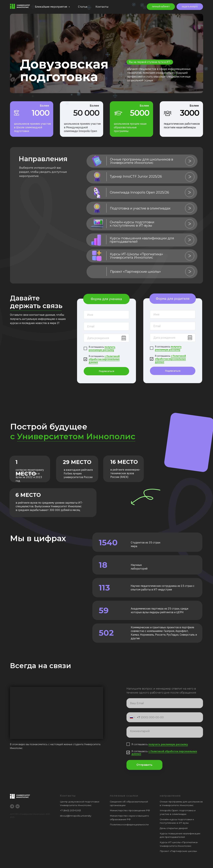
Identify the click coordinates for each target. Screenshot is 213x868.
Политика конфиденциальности (129, 825)
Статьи (83, 7)
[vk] (18, 806)
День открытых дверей (174, 828)
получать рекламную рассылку (102, 348)
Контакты (102, 7)
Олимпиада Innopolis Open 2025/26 (139, 192)
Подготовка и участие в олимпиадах (140, 208)
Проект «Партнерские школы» (178, 851)
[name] (106, 315)
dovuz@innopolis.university (76, 816)
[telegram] (12, 806)
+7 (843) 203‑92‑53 (70, 810)
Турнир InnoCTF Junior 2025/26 (136, 176)
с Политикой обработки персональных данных (104, 359)
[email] (106, 326)
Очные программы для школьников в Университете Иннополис (142, 161)
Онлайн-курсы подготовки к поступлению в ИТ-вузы (132, 224)
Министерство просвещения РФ (130, 810)
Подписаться (106, 371)
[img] (97, 161)
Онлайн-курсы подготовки (176, 819)
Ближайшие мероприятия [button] (51, 7)
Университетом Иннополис (76, 436)
